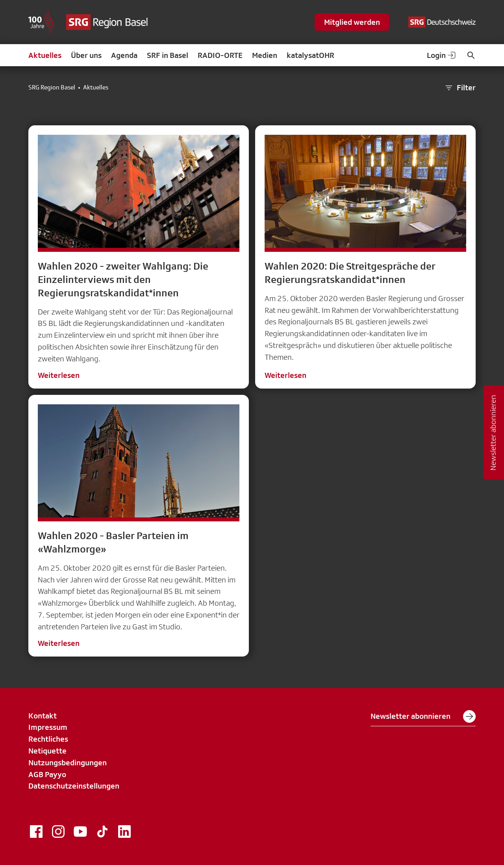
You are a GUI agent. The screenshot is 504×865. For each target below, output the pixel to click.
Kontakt (43, 716)
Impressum (48, 727)
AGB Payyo (47, 774)
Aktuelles (45, 55)
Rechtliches (48, 739)
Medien (265, 55)
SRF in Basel (168, 55)
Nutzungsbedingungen (68, 763)
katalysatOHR (310, 55)
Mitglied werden (352, 22)
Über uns (86, 55)
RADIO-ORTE (220, 55)
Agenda (124, 55)
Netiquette (47, 751)
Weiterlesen (59, 375)
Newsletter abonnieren (423, 716)
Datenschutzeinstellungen (74, 786)
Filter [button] (460, 88)
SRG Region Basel (52, 87)
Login (442, 55)
